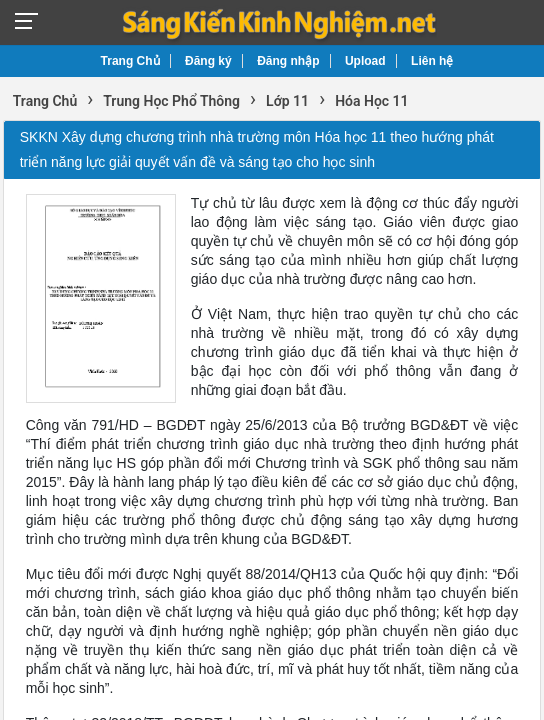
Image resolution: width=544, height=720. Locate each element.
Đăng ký (208, 61)
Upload (365, 61)
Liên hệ (432, 61)
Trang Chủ (130, 61)
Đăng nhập (288, 61)
